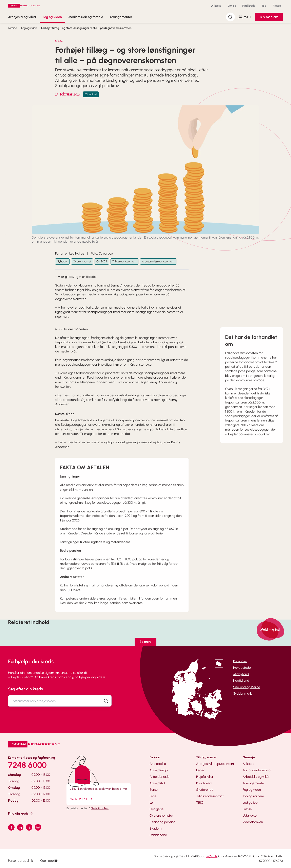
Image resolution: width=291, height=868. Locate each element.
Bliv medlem (269, 17)
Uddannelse (158, 835)
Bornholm (240, 661)
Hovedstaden (243, 668)
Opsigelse (157, 809)
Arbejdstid (157, 783)
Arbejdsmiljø (159, 770)
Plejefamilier (205, 777)
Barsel (154, 790)
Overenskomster (161, 815)
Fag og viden (52, 17)
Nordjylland (241, 681)
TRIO (200, 803)
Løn (152, 803)
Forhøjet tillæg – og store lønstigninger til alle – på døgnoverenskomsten (86, 28)
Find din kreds (21, 813)
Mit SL (245, 17)
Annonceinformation (257, 770)
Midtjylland (241, 674)
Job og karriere (253, 796)
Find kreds (249, 6)
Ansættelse (158, 764)
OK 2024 (102, 262)
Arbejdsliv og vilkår (22, 17)
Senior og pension (162, 822)
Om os (232, 6)
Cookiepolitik (49, 861)
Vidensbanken (253, 822)
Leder (200, 770)
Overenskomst (82, 262)
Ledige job (250, 803)
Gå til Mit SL (81, 799)
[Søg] (230, 17)
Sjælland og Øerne (247, 687)
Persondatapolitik (21, 861)
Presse (277, 6)
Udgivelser (250, 815)
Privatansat (204, 783)
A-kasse (216, 6)
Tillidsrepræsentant (124, 262)
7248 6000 (27, 765)
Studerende (205, 790)
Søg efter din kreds (25, 689)
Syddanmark (242, 693)
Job (264, 6)
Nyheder (62, 262)
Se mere (145, 642)
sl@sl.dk (212, 856)
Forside (13, 28)
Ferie (153, 796)
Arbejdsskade (160, 777)
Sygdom (156, 828)
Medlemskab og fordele (86, 17)
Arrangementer (121, 17)
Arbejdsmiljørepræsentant (158, 262)
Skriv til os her (100, 808)
